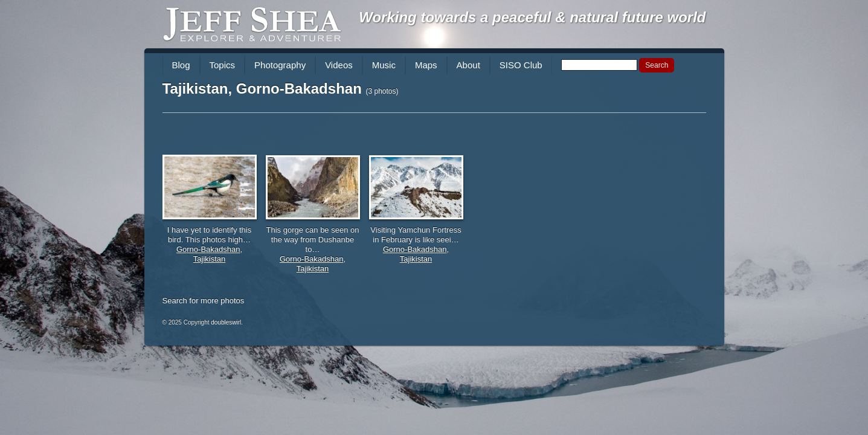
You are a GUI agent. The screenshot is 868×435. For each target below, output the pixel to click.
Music (384, 65)
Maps (426, 65)
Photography (280, 65)
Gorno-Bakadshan (208, 249)
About (468, 65)
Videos (339, 65)
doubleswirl (226, 322)
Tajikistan (209, 259)
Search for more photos (204, 301)
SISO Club (521, 65)
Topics (223, 65)
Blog (181, 65)
